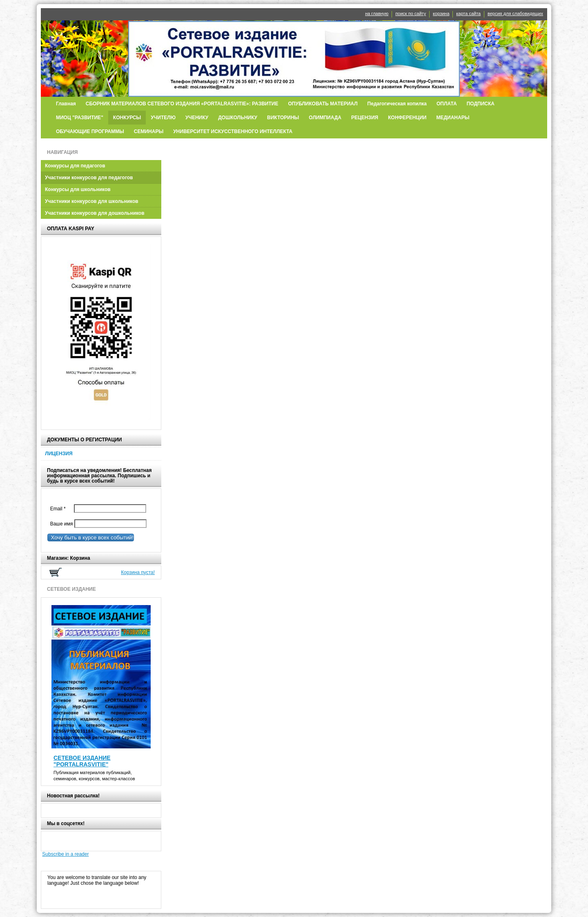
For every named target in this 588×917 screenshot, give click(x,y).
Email (60, 509)
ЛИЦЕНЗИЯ (59, 454)
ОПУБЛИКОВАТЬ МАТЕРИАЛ (323, 104)
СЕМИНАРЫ (149, 131)
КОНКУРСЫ (127, 118)
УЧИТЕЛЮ (163, 118)
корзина (441, 13)
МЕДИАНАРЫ (453, 118)
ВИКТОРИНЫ (283, 118)
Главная (66, 104)
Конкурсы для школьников (78, 189)
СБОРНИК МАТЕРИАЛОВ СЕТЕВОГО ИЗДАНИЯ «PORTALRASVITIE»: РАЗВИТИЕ (182, 104)
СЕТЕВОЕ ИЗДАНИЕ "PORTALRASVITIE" (82, 761)
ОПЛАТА (447, 104)
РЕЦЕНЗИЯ (365, 118)
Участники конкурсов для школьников (92, 201)
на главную (377, 13)
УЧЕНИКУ (197, 118)
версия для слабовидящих (515, 13)
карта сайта (468, 13)
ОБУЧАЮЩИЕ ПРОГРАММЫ (90, 131)
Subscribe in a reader (65, 854)
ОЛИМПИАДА (325, 118)
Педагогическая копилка (397, 104)
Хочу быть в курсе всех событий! (91, 538)
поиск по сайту (411, 13)
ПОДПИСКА (481, 104)
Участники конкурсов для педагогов (89, 178)
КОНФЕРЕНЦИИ (407, 118)
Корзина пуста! (138, 572)
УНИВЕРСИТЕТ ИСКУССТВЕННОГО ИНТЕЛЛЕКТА (233, 131)
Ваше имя (60, 524)
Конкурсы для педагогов (75, 166)
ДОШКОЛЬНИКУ (238, 118)
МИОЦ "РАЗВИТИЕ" (80, 118)
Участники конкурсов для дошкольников (95, 213)
